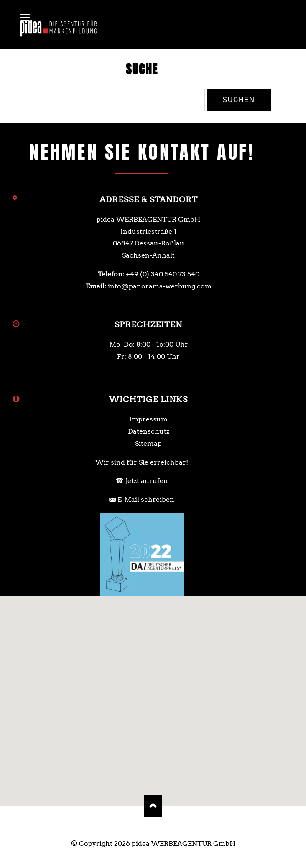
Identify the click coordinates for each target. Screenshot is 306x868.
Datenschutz (149, 431)
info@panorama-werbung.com (160, 286)
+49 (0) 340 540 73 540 (163, 274)
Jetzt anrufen (147, 481)
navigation (25, 17)
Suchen (238, 100)
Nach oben (153, 806)
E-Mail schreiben (146, 499)
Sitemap (148, 443)
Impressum (148, 419)
